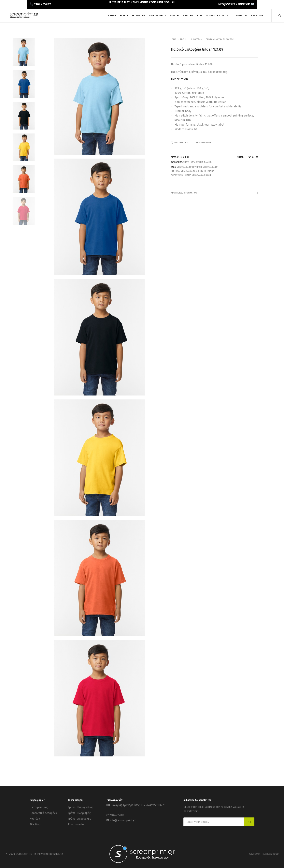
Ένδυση (183, 39)
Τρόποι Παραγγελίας (81, 807)
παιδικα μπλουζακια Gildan (197, 175)
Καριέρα (35, 817)
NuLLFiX (58, 853)
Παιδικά (208, 162)
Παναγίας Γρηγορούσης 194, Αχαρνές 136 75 (138, 805)
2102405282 (117, 814)
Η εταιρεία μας (39, 807)
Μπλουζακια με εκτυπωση (189, 167)
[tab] (215, 193)
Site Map (35, 822)
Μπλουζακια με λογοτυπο (193, 171)
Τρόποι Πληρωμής (79, 812)
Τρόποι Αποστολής (79, 817)
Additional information (215, 193)
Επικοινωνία (76, 822)
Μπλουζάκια (196, 39)
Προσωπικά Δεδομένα (43, 812)
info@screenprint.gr (123, 818)
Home (173, 39)
